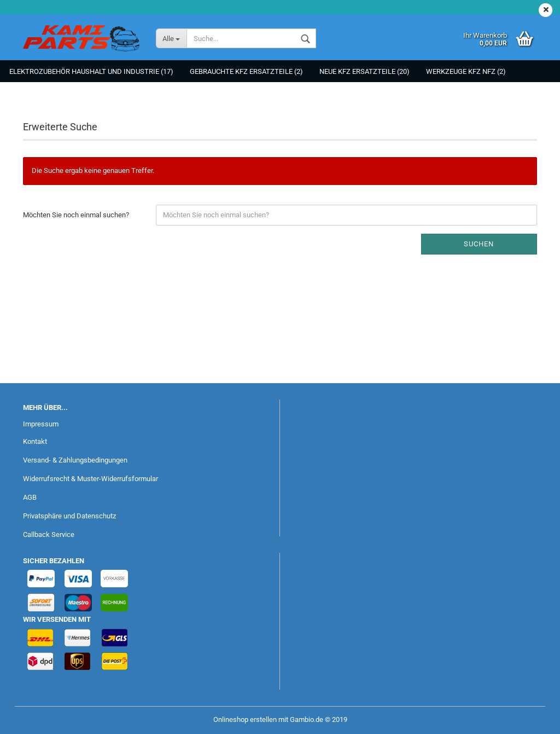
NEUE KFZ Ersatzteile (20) (364, 71)
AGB (30, 497)
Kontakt (35, 441)
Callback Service (49, 534)
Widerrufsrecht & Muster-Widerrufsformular (91, 479)
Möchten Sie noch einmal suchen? (76, 215)
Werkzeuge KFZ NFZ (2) (466, 71)
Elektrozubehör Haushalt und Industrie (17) (91, 71)
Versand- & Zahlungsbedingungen (75, 460)
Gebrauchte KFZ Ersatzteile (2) (246, 71)
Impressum (41, 424)
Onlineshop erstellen (245, 719)
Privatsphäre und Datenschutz (69, 516)
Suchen (479, 244)
